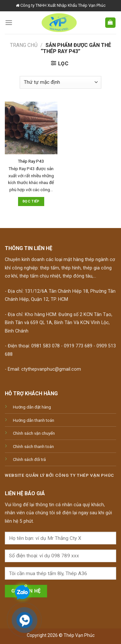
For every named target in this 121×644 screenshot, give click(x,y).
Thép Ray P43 (31, 161)
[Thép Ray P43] (31, 128)
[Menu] (9, 22)
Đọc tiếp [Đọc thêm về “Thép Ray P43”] (31, 201)
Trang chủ (24, 45)
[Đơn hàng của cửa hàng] (60, 82)
